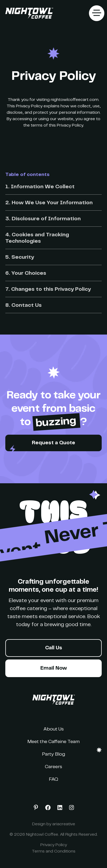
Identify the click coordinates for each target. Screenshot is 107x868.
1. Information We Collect (40, 187)
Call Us (54, 648)
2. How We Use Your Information (49, 203)
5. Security (20, 258)
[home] (28, 13)
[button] (97, 13)
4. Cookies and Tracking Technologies (37, 238)
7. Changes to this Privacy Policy (48, 290)
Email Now (54, 668)
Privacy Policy (54, 845)
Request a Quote (53, 443)
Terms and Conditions (54, 851)
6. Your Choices (26, 274)
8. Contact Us (23, 306)
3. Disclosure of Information (43, 219)
